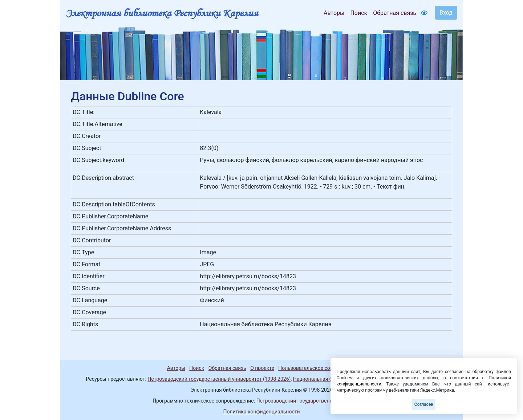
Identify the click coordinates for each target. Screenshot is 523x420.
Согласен (424, 404)
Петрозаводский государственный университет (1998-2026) (219, 379)
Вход (446, 13)
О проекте (262, 368)
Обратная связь (395, 13)
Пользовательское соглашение (316, 368)
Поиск (359, 13)
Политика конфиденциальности (261, 412)
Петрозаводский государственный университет (313, 401)
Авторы (334, 13)
